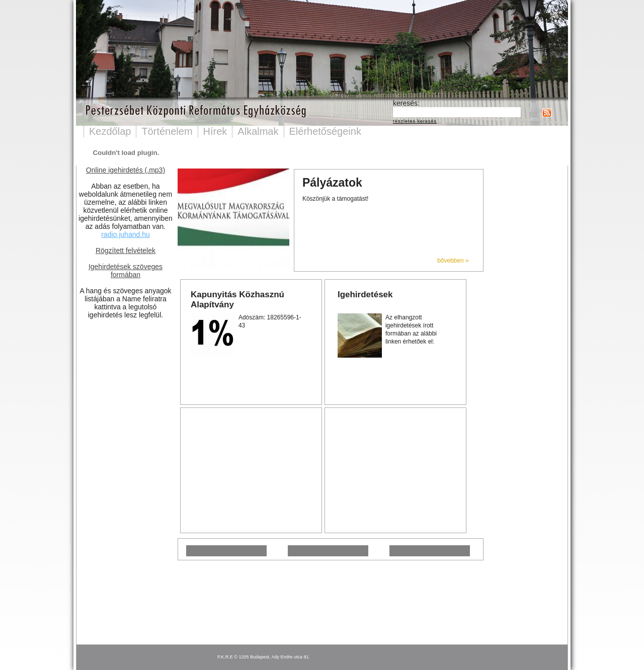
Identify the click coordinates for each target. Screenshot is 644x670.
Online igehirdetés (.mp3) (126, 170)
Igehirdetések (365, 295)
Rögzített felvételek (126, 250)
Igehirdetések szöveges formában (126, 271)
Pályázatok (332, 183)
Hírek (215, 131)
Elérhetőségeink (325, 131)
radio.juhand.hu (126, 234)
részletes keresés (415, 121)
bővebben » (453, 261)
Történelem (167, 131)
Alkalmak (258, 131)
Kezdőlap (110, 131)
